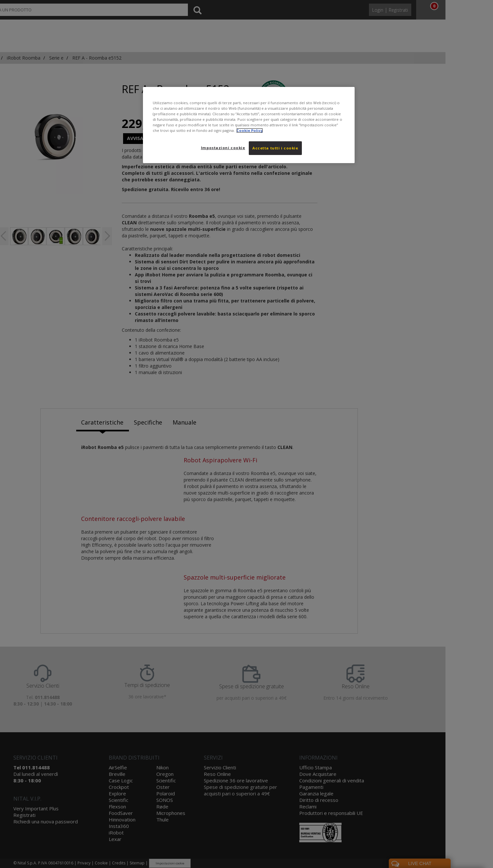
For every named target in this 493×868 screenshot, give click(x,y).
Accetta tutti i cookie (275, 148)
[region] (249, 125)
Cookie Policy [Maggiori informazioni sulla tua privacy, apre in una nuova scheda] (250, 130)
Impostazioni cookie (223, 148)
